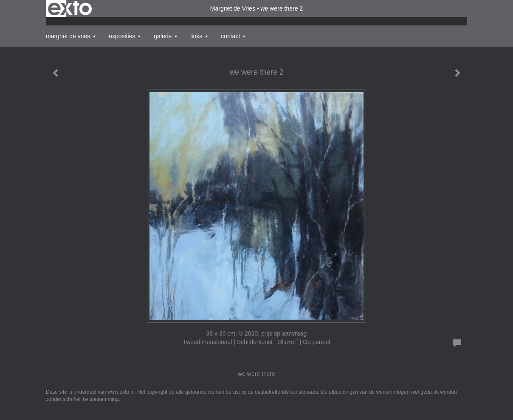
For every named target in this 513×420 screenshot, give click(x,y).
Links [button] (199, 36)
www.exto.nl (121, 392)
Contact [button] (233, 36)
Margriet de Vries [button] (71, 36)
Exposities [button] (125, 36)
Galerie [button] (166, 36)
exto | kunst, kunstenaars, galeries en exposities (70, 8)
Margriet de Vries (233, 8)
